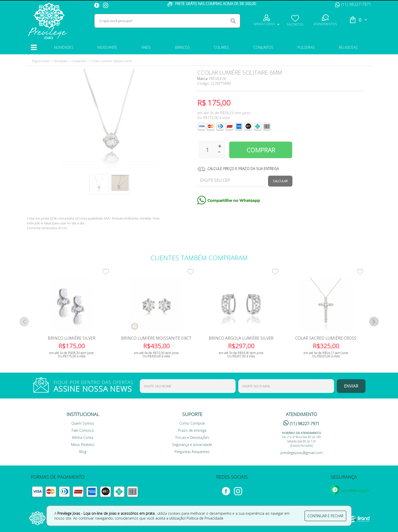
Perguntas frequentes (192, 452)
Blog (83, 452)
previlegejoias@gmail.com (302, 453)
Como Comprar (192, 423)
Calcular (280, 181)
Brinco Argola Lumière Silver (241, 338)
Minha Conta (83, 437)
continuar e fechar (325, 516)
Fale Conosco (83, 430)
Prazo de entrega (192, 430)
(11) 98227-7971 (353, 4)
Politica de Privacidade (205, 518)
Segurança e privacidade (192, 445)
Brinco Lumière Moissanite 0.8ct (156, 338)
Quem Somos (83, 423)
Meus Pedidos (83, 445)
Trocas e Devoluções (192, 437)
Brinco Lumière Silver (72, 338)
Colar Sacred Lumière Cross (326, 338)
